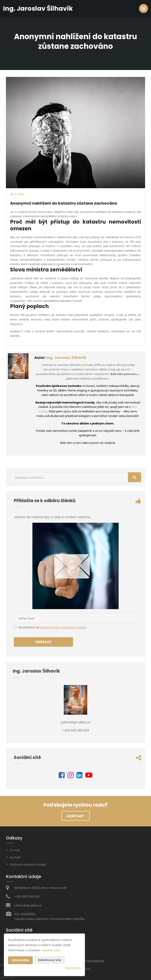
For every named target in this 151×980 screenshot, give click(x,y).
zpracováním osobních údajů (63, 627)
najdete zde (50, 950)
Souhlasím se (29, 627)
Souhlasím (20, 960)
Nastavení (73, 968)
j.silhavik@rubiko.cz (28, 905)
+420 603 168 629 (27, 896)
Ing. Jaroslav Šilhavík (66, 358)
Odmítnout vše (50, 960)
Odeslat (43, 642)
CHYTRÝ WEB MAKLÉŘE (90, 961)
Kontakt (75, 816)
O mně (15, 850)
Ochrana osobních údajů (28, 864)
